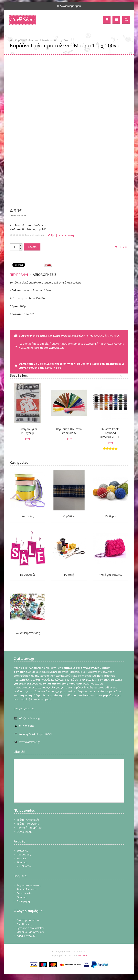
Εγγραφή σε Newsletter (31, 928)
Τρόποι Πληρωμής (28, 824)
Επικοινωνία (24, 893)
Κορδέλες (28, 516)
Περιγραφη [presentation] (19, 275)
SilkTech (82, 955)
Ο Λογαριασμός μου (69, 6)
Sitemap (22, 862)
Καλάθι (32, 247)
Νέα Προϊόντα (25, 866)
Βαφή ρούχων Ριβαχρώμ (28, 431)
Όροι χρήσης (24, 831)
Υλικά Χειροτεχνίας (28, 633)
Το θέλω (123, 247)
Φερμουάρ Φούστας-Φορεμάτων (69, 431)
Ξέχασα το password (29, 885)
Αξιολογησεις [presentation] (45, 275)
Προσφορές (28, 575)
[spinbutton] (14, 247)
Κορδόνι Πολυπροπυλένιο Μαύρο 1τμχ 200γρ (42, 40)
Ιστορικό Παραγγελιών (30, 932)
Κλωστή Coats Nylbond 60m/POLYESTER (111, 433)
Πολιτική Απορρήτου (29, 828)
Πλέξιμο (110, 516)
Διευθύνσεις (24, 924)
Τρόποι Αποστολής (28, 820)
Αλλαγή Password (27, 889)
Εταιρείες (22, 851)
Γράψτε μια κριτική (61, 235)
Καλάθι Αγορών (26, 936)
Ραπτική (69, 575)
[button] (21, 245)
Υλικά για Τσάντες (111, 575)
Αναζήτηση (23, 901)
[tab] (20, 275)
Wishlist (21, 858)
